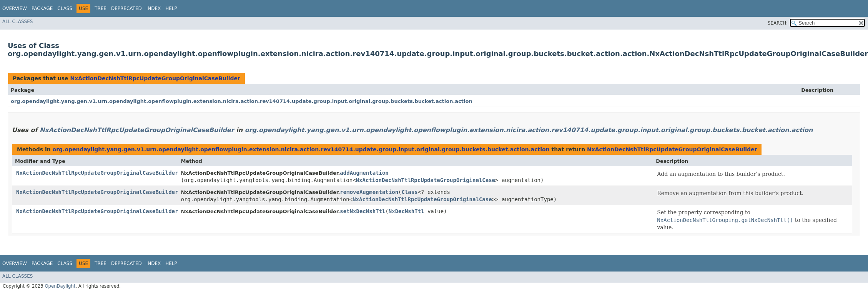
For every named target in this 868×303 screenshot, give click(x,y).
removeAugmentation (369, 192)
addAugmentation (364, 173)
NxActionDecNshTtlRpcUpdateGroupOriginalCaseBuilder (155, 78)
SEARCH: (778, 23)
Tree (101, 8)
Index (154, 8)
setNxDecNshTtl (362, 211)
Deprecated (126, 8)
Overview (15, 8)
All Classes (17, 22)
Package (42, 8)
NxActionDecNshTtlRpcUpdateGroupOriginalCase (426, 180)
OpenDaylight (60, 286)
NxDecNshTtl (407, 211)
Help (171, 8)
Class (65, 8)
